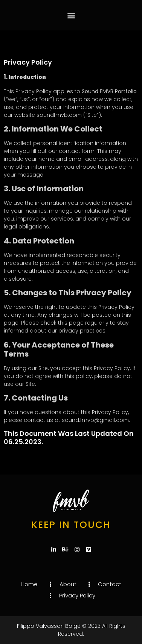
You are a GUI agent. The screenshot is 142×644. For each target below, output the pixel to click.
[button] (71, 15)
